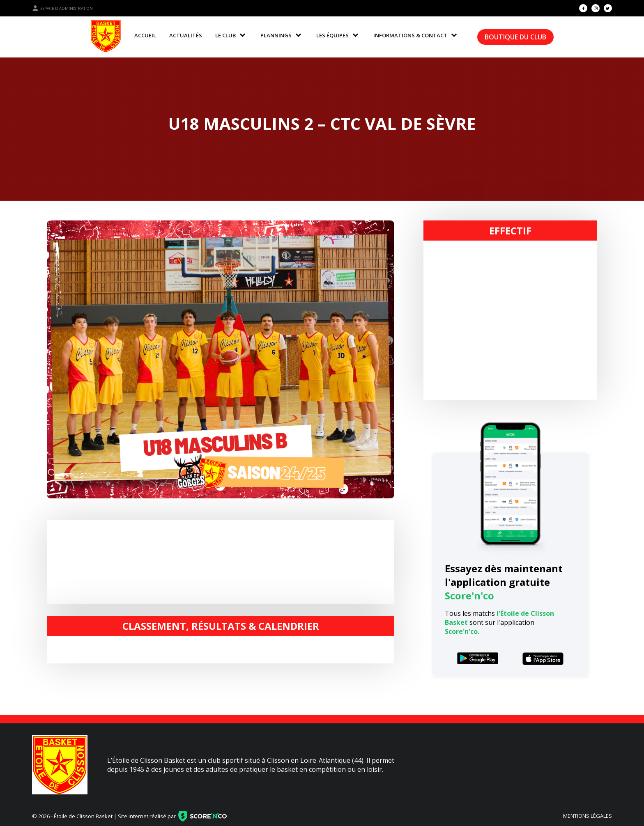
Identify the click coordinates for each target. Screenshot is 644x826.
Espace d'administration (62, 8)
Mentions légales (588, 816)
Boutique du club (515, 37)
